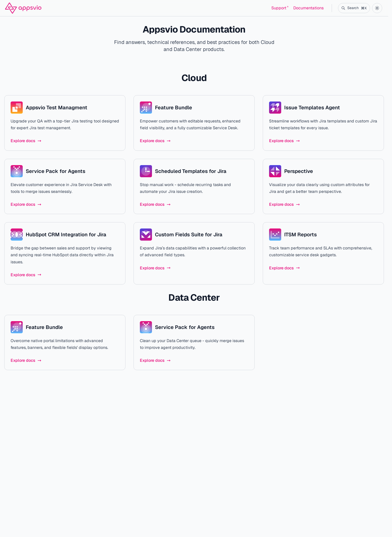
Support (280, 8)
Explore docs (26, 141)
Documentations (308, 8)
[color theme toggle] (377, 8)
